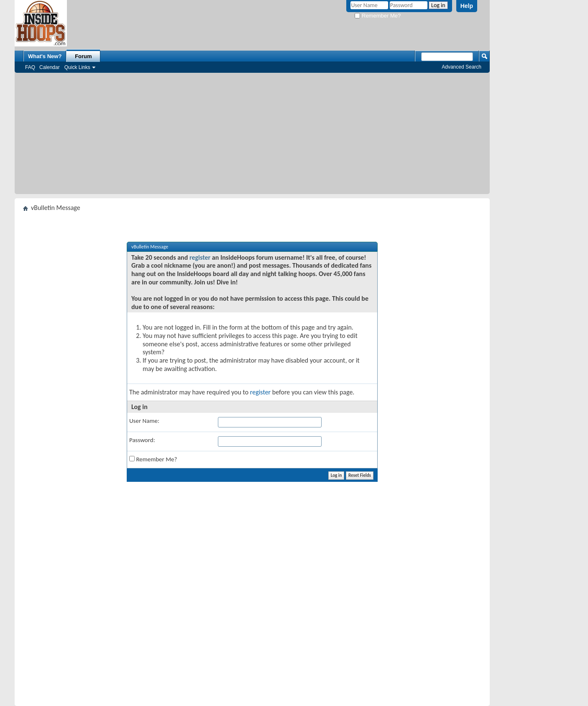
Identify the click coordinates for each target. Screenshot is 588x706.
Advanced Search (461, 67)
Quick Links (77, 67)
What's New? (45, 56)
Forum (83, 56)
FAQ (30, 67)
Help (467, 6)
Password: (142, 440)
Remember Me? (378, 16)
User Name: (144, 421)
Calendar (50, 67)
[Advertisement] (252, 136)
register (200, 257)
